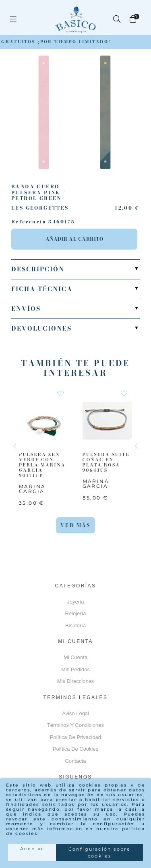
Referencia (29, 222)
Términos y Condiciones (75, 725)
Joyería (75, 602)
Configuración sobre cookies (100, 852)
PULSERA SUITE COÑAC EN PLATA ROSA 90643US (106, 462)
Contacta (75, 761)
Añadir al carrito (74, 239)
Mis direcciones (76, 681)
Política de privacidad (75, 737)
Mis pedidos (75, 669)
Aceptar (32, 849)
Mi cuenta (75, 657)
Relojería (75, 613)
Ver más (75, 525)
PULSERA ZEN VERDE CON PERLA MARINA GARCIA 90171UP (42, 465)
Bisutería (75, 626)
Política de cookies (75, 749)
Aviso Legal (75, 713)
